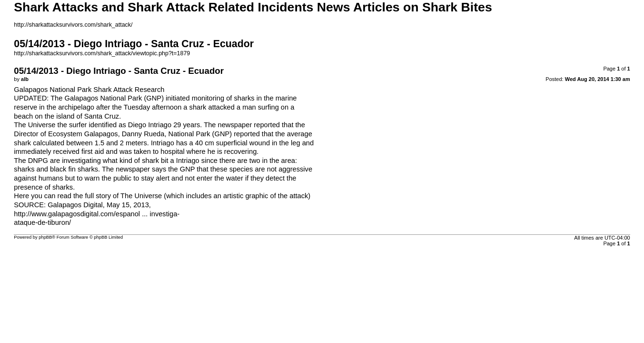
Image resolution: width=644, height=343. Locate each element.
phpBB (45, 237)
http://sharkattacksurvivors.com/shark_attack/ (73, 25)
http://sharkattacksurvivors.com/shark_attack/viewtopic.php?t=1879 (102, 53)
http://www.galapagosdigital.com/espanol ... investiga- (97, 214)
